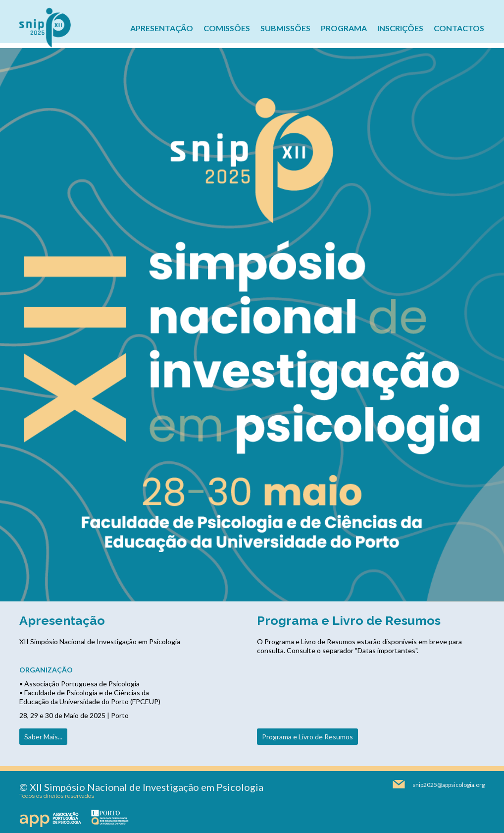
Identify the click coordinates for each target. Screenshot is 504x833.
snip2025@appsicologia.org (449, 785)
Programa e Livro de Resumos (307, 737)
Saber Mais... (43, 737)
